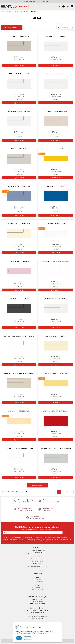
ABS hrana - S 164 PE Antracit (19, 299)
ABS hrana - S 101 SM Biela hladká (19, 74)
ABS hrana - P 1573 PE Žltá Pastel (19, 411)
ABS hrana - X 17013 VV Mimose (19, 261)
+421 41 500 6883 (38, 581)
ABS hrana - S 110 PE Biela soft (56, 74)
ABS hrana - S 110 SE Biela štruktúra (56, 299)
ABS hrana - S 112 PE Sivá (19, 149)
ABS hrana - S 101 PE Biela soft (56, 36)
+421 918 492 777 (44, 1)
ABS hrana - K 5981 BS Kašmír (19, 36)
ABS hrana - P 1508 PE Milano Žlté (56, 374)
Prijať (19, 638)
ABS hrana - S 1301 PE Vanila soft (56, 336)
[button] (59, 6)
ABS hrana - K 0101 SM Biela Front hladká (56, 261)
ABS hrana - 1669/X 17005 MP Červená (56, 411)
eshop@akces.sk (31, 1)
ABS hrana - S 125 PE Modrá (56, 186)
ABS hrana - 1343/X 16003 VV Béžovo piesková (19, 374)
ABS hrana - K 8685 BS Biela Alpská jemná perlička (19, 336)
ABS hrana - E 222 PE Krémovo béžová (19, 224)
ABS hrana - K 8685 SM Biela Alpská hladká (19, 448)
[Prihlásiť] (63, 6)
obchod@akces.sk (37, 587)
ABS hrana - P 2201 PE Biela (56, 224)
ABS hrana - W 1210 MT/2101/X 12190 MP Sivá (56, 448)
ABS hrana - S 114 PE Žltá (56, 149)
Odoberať (67, 533)
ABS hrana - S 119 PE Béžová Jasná (56, 111)
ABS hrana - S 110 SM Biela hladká (19, 111)
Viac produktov (38, 485)
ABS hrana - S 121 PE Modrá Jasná (19, 186)
